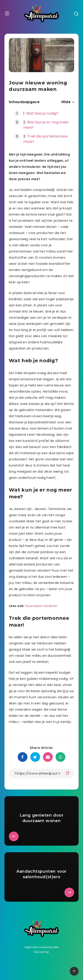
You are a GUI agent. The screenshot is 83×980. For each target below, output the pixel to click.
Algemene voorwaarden (42, 947)
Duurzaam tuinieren (41, 606)
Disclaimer (42, 952)
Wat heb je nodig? (42, 113)
